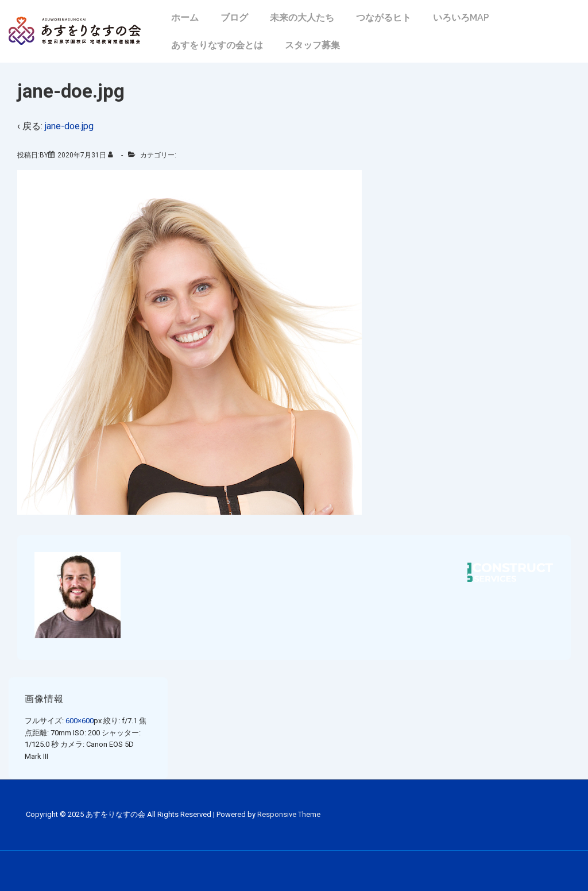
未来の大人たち (302, 18)
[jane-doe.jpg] (82, 155)
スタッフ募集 (312, 45)
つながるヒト (384, 18)
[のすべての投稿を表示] (113, 155)
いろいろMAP (461, 18)
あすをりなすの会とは (217, 45)
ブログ (234, 18)
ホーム (185, 18)
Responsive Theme (289, 814)
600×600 (80, 721)
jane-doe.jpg (69, 126)
